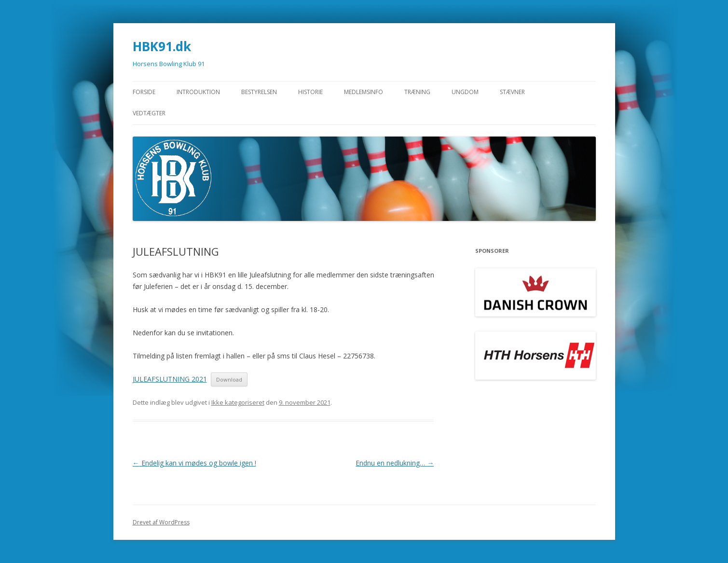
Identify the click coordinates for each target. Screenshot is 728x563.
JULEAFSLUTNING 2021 (170, 379)
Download (229, 379)
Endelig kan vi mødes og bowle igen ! (194, 463)
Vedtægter (149, 113)
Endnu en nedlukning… (395, 463)
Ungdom (465, 92)
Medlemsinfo (364, 92)
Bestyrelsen (259, 92)
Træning (417, 92)
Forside (144, 92)
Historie (310, 92)
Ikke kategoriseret (238, 402)
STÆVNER (512, 92)
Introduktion (198, 92)
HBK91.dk (162, 46)
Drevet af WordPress (161, 522)
